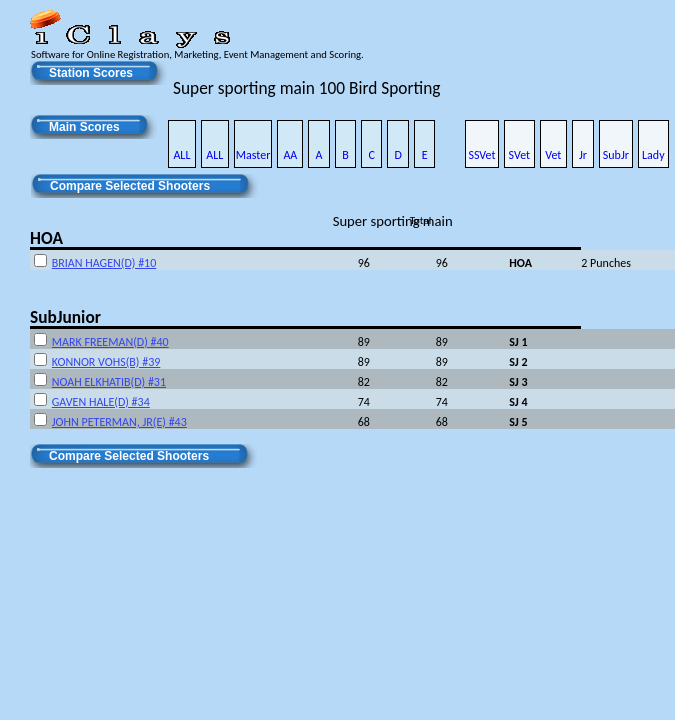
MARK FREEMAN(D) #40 (110, 342)
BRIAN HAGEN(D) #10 (104, 263)
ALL (181, 155)
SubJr (616, 155)
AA (290, 155)
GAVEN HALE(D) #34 (101, 402)
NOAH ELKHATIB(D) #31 (109, 382)
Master (253, 155)
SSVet (481, 155)
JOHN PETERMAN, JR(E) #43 (119, 422)
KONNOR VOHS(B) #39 (106, 362)
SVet (520, 155)
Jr (583, 155)
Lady (653, 155)
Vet (553, 155)
